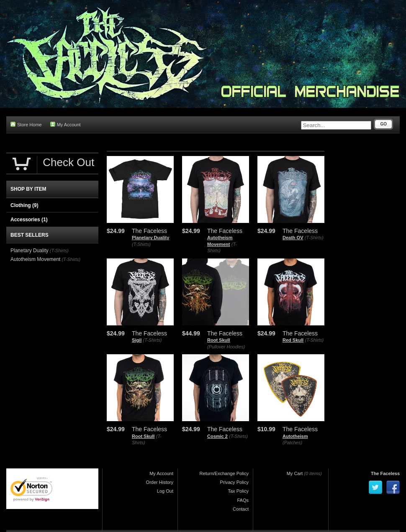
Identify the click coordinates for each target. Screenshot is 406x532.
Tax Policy (238, 491)
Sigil (137, 340)
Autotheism (295, 436)
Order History (160, 482)
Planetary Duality (150, 238)
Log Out (165, 491)
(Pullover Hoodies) (226, 347)
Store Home (26, 124)
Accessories (29, 220)
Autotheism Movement (35, 259)
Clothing (24, 205)
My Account (66, 124)
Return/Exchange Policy (224, 473)
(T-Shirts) (141, 244)
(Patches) (292, 442)
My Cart (295, 473)
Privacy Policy (234, 482)
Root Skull (218, 340)
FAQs (243, 500)
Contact (241, 509)
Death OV (293, 238)
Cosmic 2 (217, 436)
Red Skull (293, 340)
